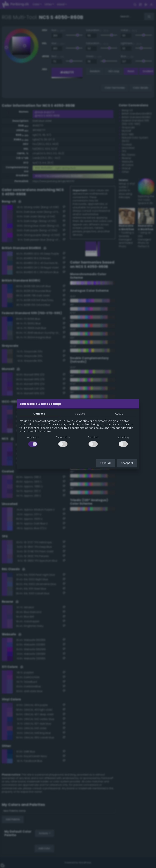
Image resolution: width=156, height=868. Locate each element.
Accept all (127, 463)
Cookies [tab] (80, 414)
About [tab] (119, 414)
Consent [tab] (39, 414)
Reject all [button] (105, 463)
